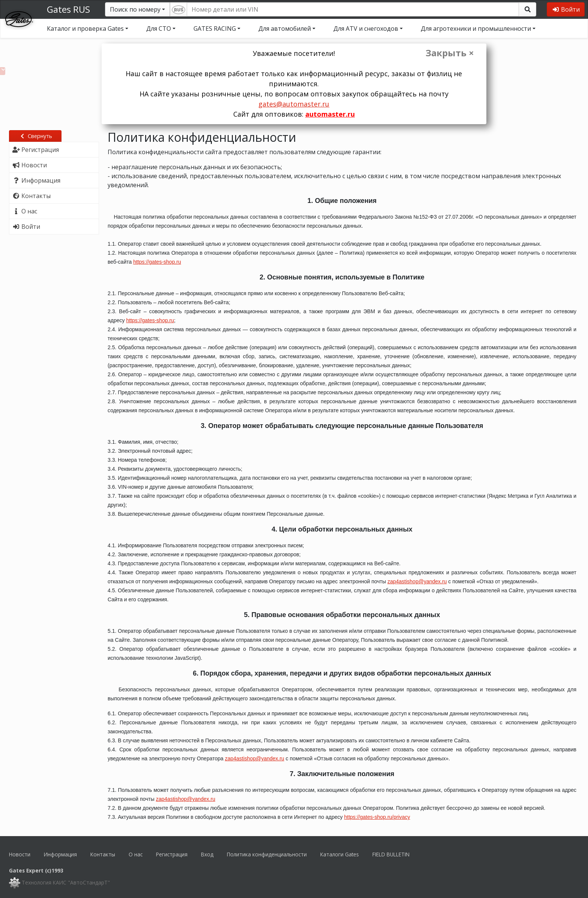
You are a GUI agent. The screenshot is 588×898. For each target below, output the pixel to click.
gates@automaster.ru (294, 104)
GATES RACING (215, 29)
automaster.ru (330, 114)
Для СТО (159, 29)
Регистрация (172, 854)
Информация (60, 854)
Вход (207, 854)
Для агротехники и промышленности (476, 29)
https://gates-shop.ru (157, 262)
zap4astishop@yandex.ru (417, 581)
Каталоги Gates (340, 854)
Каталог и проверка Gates (85, 29)
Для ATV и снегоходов (366, 29)
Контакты (103, 854)
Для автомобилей (285, 29)
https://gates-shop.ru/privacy (377, 817)
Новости (20, 854)
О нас (136, 854)
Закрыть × (450, 53)
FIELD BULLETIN (391, 854)
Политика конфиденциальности (267, 854)
